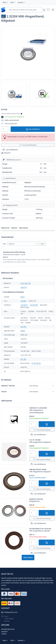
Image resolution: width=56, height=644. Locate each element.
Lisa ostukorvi (33, 129)
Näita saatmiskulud (12, 120)
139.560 (23, 301)
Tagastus (5, 631)
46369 (23, 331)
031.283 (23, 359)
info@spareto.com (11, 612)
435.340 (23, 327)
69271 (23, 297)
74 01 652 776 (26, 283)
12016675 (24, 305)
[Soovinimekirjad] (48, 10)
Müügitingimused (8, 629)
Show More (28, 557)
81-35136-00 (36, 363)
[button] (5, 2)
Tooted (4, 634)
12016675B (34, 305)
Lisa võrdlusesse (10, 150)
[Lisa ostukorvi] (47, 424)
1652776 (24, 287)
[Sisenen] (53, 10)
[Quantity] (5, 129)
